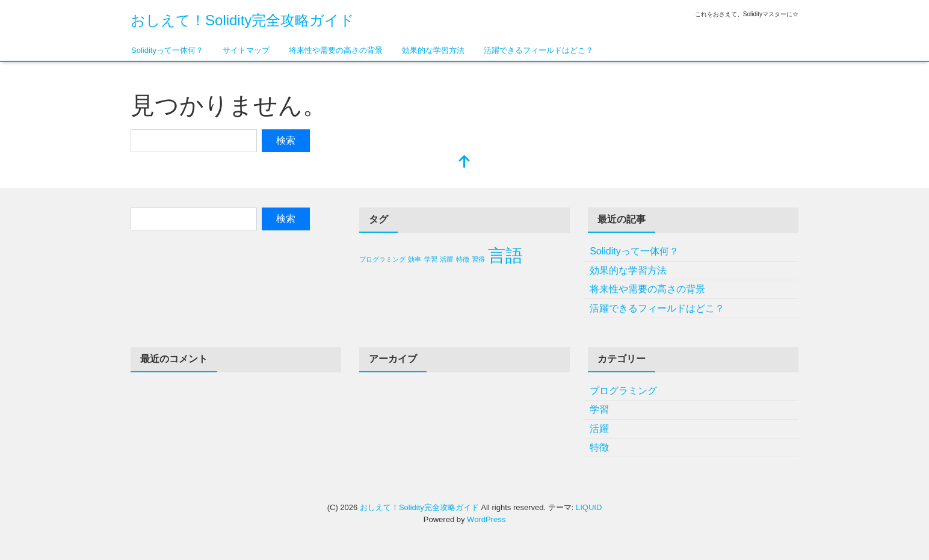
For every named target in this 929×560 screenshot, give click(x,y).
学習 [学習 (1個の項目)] (431, 259)
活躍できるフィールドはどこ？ (539, 50)
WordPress (486, 519)
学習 (599, 409)
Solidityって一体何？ (167, 50)
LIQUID (589, 507)
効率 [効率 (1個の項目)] (415, 259)
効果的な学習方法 (433, 50)
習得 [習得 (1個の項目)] (478, 259)
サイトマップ (246, 50)
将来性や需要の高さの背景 (336, 50)
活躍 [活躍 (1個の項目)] (446, 259)
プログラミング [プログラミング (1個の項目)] (382, 259)
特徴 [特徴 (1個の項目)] (463, 259)
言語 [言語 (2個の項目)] (505, 255)
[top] (464, 163)
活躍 (599, 429)
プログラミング (623, 391)
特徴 (599, 447)
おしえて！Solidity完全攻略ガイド (242, 20)
